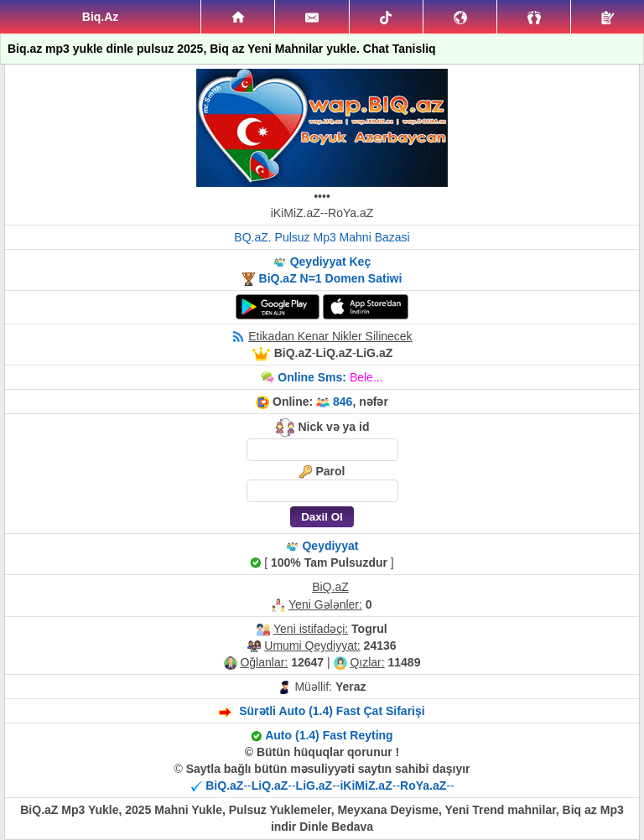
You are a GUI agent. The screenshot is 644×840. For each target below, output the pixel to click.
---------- (330, 786)
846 (343, 402)
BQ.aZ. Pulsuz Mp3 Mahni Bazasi (322, 237)
